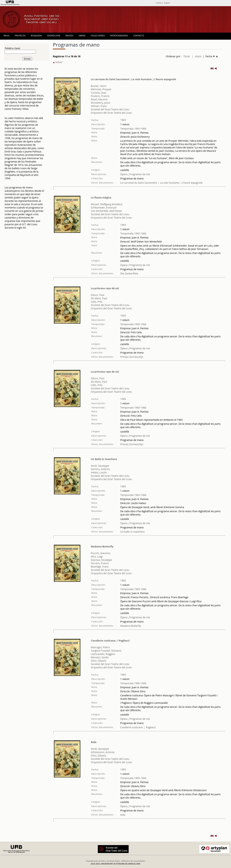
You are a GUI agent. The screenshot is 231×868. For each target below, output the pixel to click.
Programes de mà (139, 174)
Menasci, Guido (100, 657)
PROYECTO (20, 36)
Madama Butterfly (102, 546)
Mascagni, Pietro (100, 647)
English (167, 3)
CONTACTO (139, 36)
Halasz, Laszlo (99, 472)
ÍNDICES (69, 36)
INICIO (7, 36)
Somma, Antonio (100, 469)
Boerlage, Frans (100, 567)
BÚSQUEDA (36, 36)
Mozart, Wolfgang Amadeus (107, 204)
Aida (94, 742)
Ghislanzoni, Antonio (103, 752)
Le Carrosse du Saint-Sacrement (139, 183)
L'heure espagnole (192, 183)
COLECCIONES (98, 36)
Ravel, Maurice (99, 99)
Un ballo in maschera (133, 532)
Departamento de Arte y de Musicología (103, 861)
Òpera (124, 174)
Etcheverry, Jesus (101, 103)
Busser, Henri (99, 86)
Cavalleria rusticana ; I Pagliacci (110, 641)
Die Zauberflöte (129, 273)
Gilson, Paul (98, 295)
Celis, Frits (97, 302)
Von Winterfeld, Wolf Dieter (107, 211)
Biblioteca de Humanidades (133, 861)
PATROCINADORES (119, 36)
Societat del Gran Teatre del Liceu (110, 109)
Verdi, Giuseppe (100, 466)
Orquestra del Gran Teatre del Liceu (111, 113)
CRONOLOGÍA (54, 36)
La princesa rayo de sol (105, 288)
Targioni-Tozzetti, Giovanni (106, 651)
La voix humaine (170, 183)
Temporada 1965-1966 (133, 129)
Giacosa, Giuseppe (101, 560)
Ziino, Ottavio (99, 661)
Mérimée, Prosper (101, 89)
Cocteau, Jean (99, 93)
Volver (58, 62)
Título (187, 56)
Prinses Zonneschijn (132, 357)
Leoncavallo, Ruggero (103, 654)
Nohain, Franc (99, 106)
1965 (123, 120)
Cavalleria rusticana (132, 727)
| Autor (197, 56)
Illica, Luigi (97, 556)
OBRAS (82, 36)
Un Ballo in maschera (104, 459)
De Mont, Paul (99, 298)
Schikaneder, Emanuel (104, 208)
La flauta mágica (101, 197)
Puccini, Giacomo (101, 553)
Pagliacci (151, 727)
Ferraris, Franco (100, 563)
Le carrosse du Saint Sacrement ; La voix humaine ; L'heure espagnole (134, 79)
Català (158, 3)
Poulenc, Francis (100, 96)
